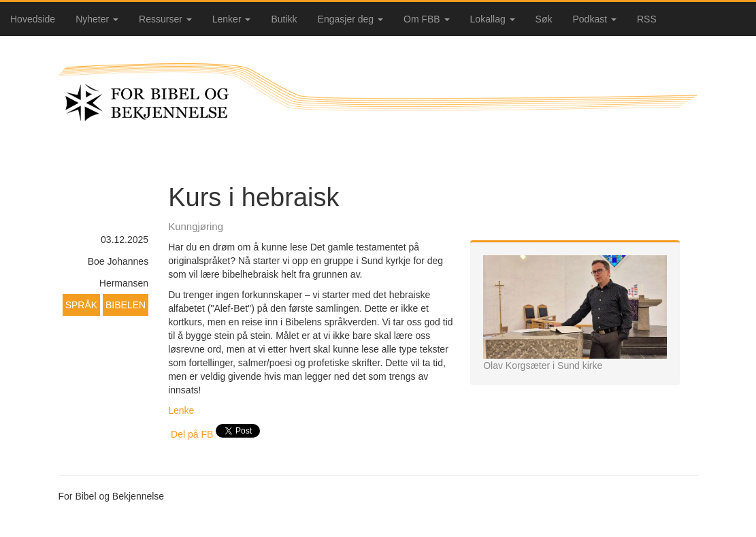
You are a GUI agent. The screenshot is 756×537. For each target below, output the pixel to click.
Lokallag (493, 19)
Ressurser (165, 19)
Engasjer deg (350, 19)
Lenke (182, 410)
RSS (647, 19)
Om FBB (427, 19)
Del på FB (192, 434)
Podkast (595, 19)
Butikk (284, 19)
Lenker (232, 19)
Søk (544, 19)
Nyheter (97, 19)
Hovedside (33, 19)
